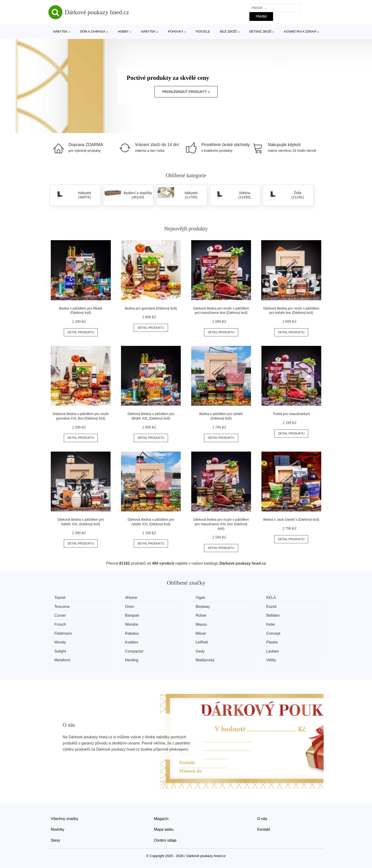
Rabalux (132, 633)
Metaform (62, 660)
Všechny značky (65, 819)
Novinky (58, 829)
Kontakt (264, 829)
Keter (271, 624)
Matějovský (205, 660)
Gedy (200, 651)
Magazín (161, 819)
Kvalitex (132, 642)
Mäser (201, 633)
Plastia (272, 642)
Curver (60, 615)
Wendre (132, 624)
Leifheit (202, 642)
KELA (271, 598)
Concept (273, 633)
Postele (203, 31)
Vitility (271, 660)
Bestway (203, 607)
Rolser (201, 615)
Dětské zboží (260, 31)
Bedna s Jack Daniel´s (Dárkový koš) (291, 520)
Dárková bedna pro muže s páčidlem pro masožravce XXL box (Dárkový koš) (221, 524)
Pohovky (176, 31)
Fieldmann (63, 633)
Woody (60, 642)
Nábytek (60, 31)
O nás (262, 819)
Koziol (271, 607)
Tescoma (62, 607)
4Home (131, 598)
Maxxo (201, 624)
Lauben (272, 651)
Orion (130, 607)
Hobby (123, 31)
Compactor (134, 651)
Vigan (200, 598)
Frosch (60, 624)
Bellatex (273, 615)
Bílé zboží (228, 31)
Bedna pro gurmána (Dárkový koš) (151, 308)
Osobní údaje (165, 840)
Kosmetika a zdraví (300, 31)
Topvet (60, 598)
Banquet (132, 615)
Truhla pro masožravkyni (291, 414)
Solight (60, 651)
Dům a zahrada (93, 31)
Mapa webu (164, 829)
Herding (132, 660)
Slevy (55, 840)
